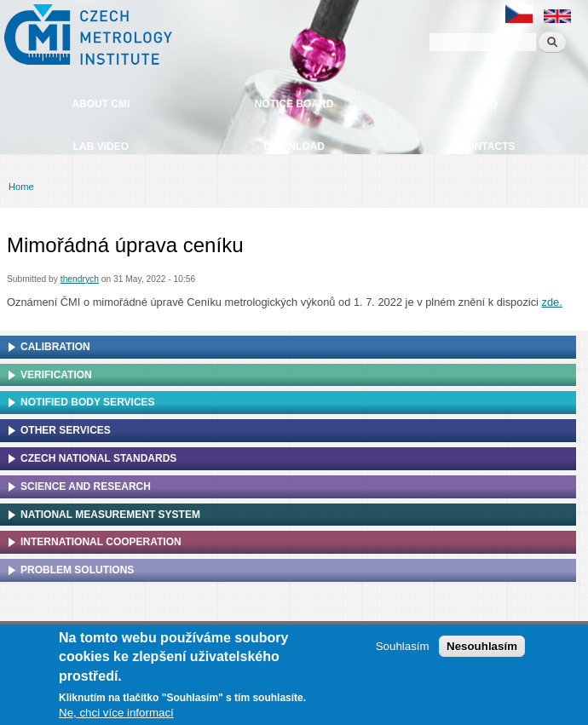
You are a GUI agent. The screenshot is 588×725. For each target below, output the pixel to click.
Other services (66, 430)
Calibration (55, 347)
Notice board (294, 104)
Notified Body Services (88, 402)
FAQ (487, 104)
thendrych (80, 279)
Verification (56, 375)
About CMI (101, 104)
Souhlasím (403, 650)
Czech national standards (98, 458)
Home (21, 187)
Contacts (487, 147)
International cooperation (101, 542)
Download (294, 147)
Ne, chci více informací (116, 717)
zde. (552, 302)
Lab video (101, 147)
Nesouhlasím (482, 650)
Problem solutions (77, 570)
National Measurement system (110, 515)
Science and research (86, 486)
